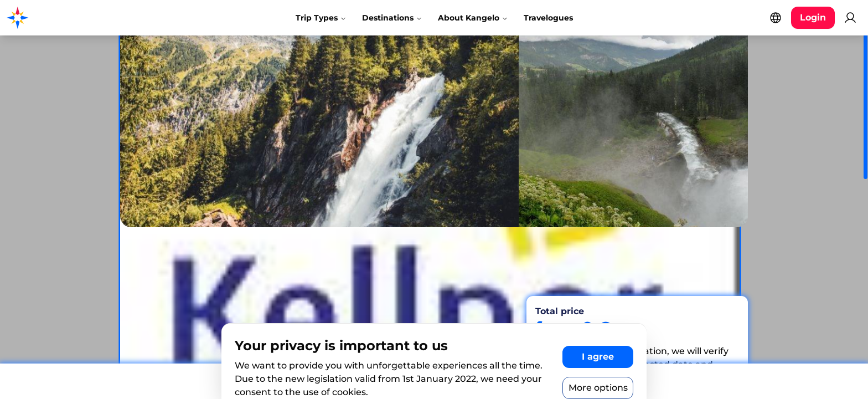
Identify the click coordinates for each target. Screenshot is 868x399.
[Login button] (813, 18)
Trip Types (321, 18)
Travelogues (548, 18)
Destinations (392, 18)
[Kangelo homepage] (55, 18)
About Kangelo (473, 18)
